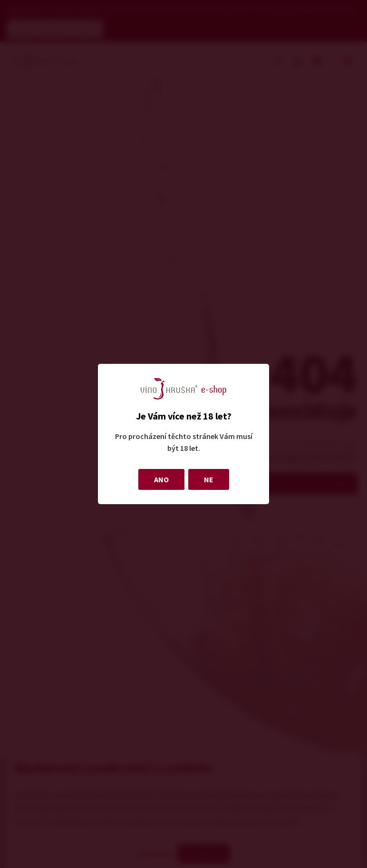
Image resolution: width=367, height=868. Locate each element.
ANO (161, 479)
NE (209, 479)
